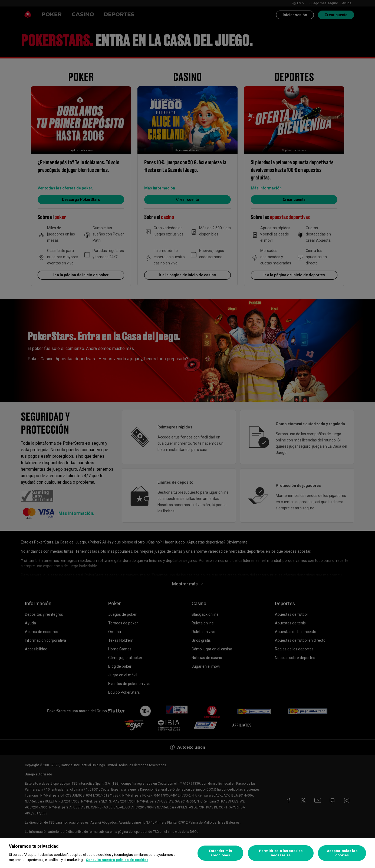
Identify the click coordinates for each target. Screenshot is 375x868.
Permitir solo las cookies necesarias (281, 853)
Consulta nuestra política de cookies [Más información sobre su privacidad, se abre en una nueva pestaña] (117, 860)
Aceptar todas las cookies (342, 853)
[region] (187, 853)
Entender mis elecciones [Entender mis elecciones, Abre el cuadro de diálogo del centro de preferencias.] (220, 853)
